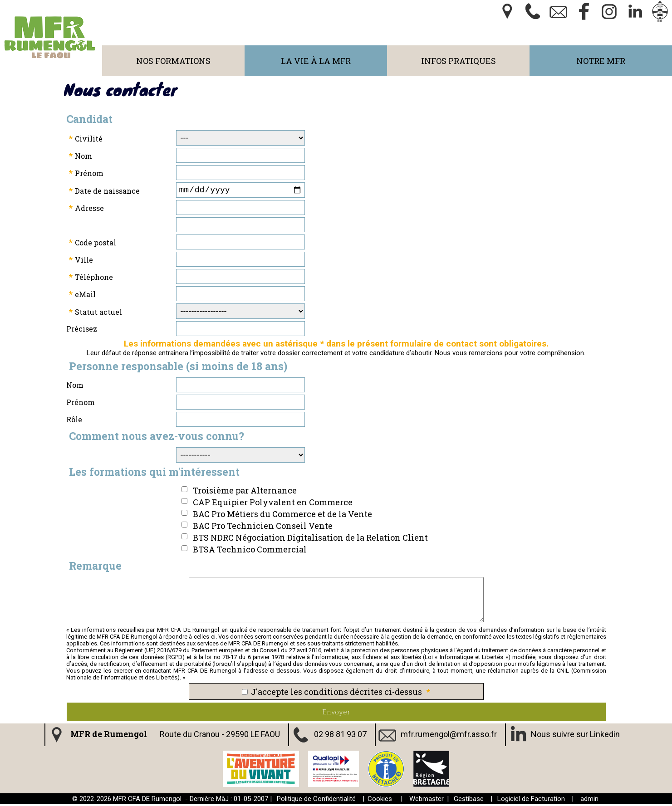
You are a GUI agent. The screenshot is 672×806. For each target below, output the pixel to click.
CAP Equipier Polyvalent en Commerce (273, 504)
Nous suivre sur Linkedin (575, 736)
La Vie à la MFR (316, 61)
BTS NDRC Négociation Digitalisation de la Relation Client (310, 539)
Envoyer (336, 713)
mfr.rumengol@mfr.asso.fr (449, 736)
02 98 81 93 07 (340, 736)
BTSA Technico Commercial (250, 551)
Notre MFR (601, 61)
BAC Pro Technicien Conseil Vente (263, 528)
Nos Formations (173, 61)
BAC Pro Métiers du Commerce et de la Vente (282, 516)
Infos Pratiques (459, 61)
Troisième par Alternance (245, 492)
